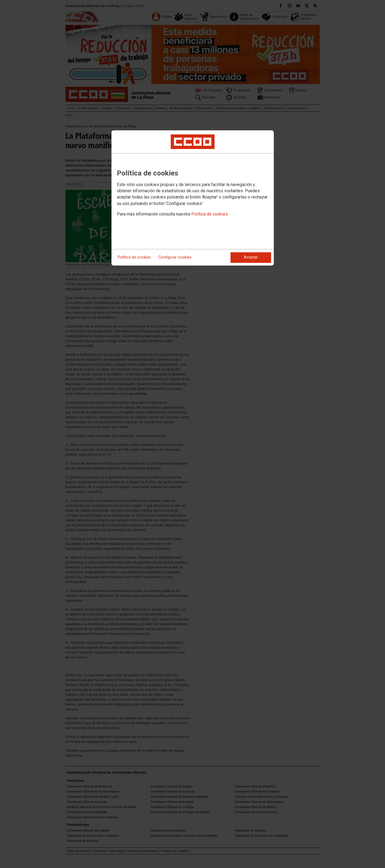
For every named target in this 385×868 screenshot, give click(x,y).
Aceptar (251, 257)
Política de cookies (210, 214)
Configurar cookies (175, 257)
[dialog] (193, 198)
